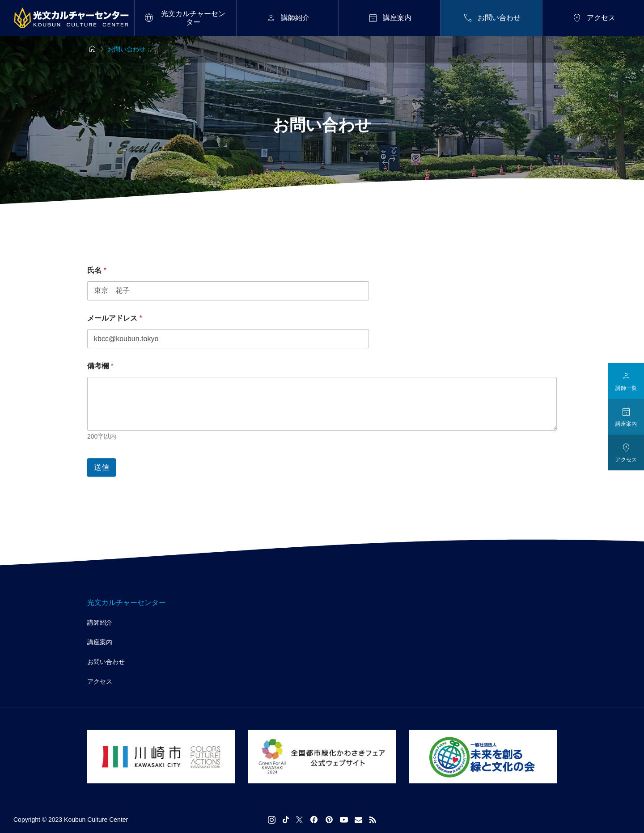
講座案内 (100, 642)
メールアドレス (115, 318)
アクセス (100, 681)
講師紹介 (100, 622)
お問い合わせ (106, 662)
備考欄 (100, 366)
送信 (102, 467)
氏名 (97, 270)
